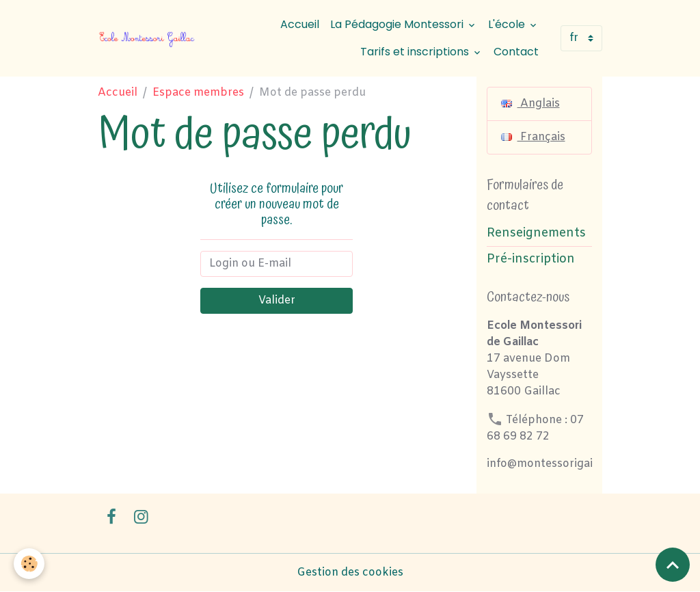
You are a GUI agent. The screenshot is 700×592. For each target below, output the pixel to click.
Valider (277, 300)
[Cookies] (29, 564)
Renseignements (536, 233)
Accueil (300, 24)
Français (533, 137)
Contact (516, 52)
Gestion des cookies (350, 573)
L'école (508, 24)
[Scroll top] (673, 565)
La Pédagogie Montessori (398, 24)
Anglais (530, 104)
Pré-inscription (531, 259)
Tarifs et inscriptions (416, 52)
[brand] (147, 38)
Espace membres (198, 93)
